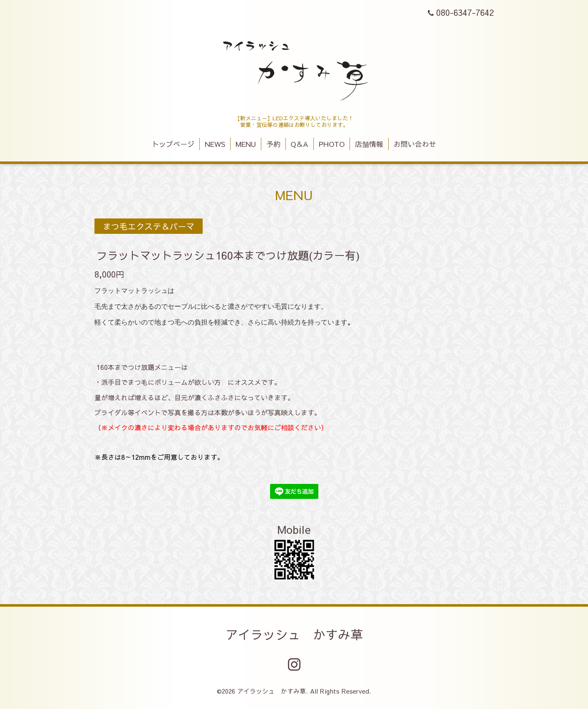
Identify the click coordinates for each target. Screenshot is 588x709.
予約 (273, 144)
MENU (246, 144)
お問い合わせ (415, 144)
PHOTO (332, 144)
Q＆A (299, 144)
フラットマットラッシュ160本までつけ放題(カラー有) (228, 255)
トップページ (173, 144)
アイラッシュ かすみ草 (294, 634)
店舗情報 (369, 144)
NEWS (215, 144)
